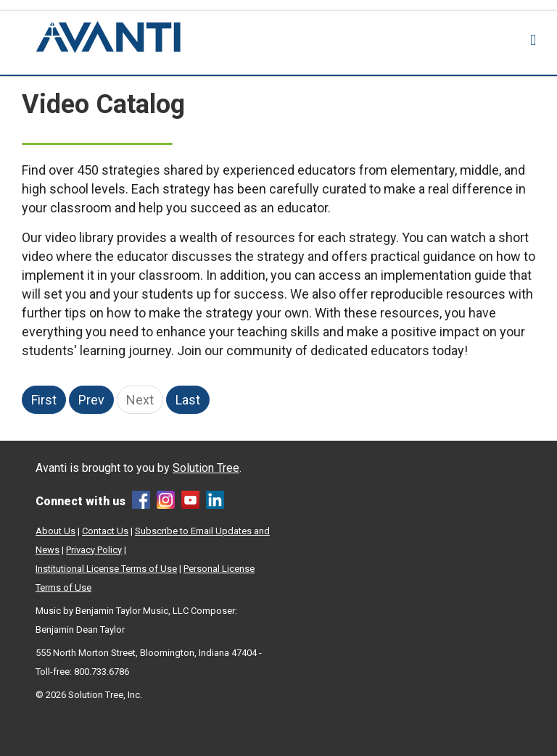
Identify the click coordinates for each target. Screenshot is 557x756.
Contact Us (105, 531)
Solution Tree (206, 468)
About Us (55, 531)
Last (188, 400)
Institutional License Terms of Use (106, 569)
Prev (91, 400)
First (44, 400)
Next (140, 400)
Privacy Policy (94, 550)
